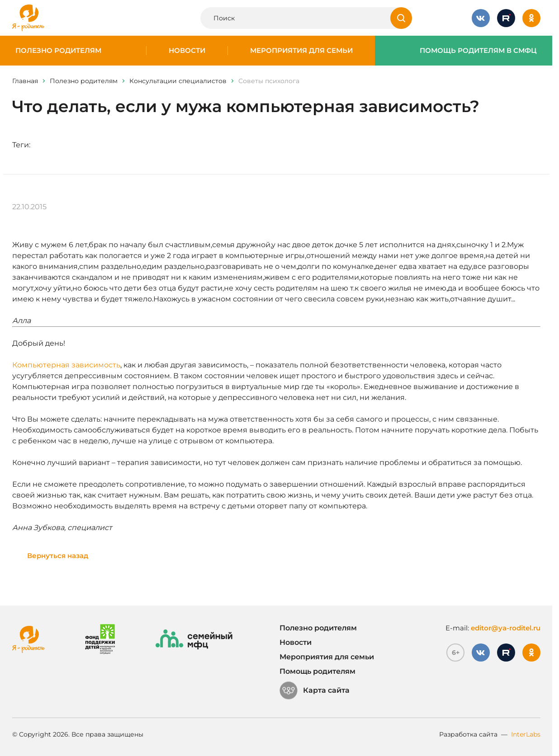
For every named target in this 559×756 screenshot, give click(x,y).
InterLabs (526, 734)
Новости (187, 51)
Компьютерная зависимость (66, 365)
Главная (25, 81)
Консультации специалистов (178, 81)
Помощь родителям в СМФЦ (478, 51)
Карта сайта (315, 690)
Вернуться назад (58, 556)
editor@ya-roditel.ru (506, 628)
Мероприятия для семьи (301, 51)
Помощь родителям (317, 671)
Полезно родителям (58, 51)
